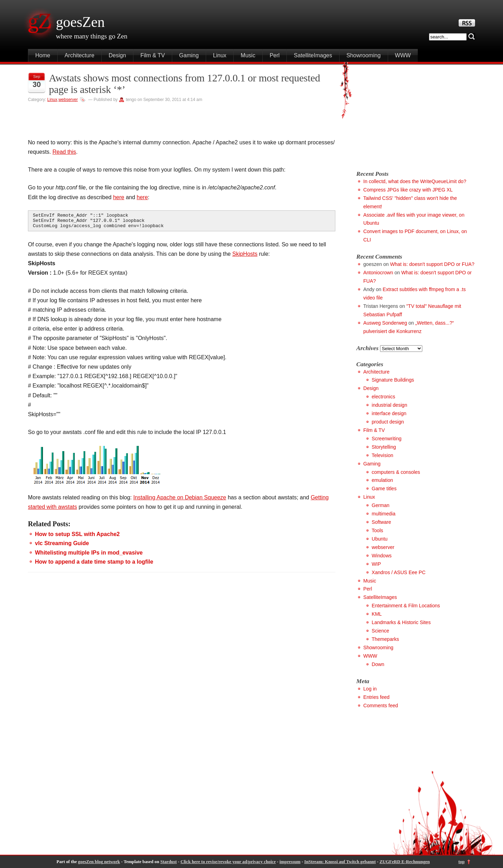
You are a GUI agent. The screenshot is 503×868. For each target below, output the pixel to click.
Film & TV (153, 55)
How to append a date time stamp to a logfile (94, 565)
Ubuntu (380, 539)
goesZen (80, 22)
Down (378, 664)
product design (388, 422)
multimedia (384, 514)
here (119, 197)
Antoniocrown (378, 273)
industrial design (389, 405)
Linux (220, 55)
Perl (275, 55)
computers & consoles (396, 472)
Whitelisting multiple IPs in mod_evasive (89, 556)
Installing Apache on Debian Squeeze (180, 501)
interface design (389, 413)
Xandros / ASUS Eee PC (399, 572)
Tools (377, 530)
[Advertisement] (415, 114)
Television (382, 455)
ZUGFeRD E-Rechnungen (404, 862)
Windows (382, 556)
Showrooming (364, 55)
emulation (382, 480)
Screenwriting (387, 439)
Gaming (189, 55)
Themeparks (385, 639)
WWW (403, 55)
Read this (64, 152)
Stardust (169, 862)
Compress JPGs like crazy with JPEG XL (408, 190)
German (381, 505)
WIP (376, 564)
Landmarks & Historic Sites (401, 622)
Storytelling (384, 447)
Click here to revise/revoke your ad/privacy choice (228, 862)
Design (117, 55)
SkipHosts (245, 257)
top (461, 862)
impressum (290, 862)
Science (380, 631)
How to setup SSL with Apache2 (77, 537)
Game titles (384, 489)
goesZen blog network (99, 862)
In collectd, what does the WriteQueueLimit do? (415, 181)
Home (43, 55)
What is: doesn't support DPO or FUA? (432, 264)
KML (377, 614)
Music (248, 55)
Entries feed (376, 697)
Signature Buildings (393, 380)
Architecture (79, 55)
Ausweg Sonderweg (385, 323)
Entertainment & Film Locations (406, 606)
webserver (68, 100)
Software (381, 522)
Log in (370, 689)
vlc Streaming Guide (62, 546)
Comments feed (381, 706)
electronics (383, 397)
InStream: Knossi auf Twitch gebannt (340, 862)
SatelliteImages (313, 55)
